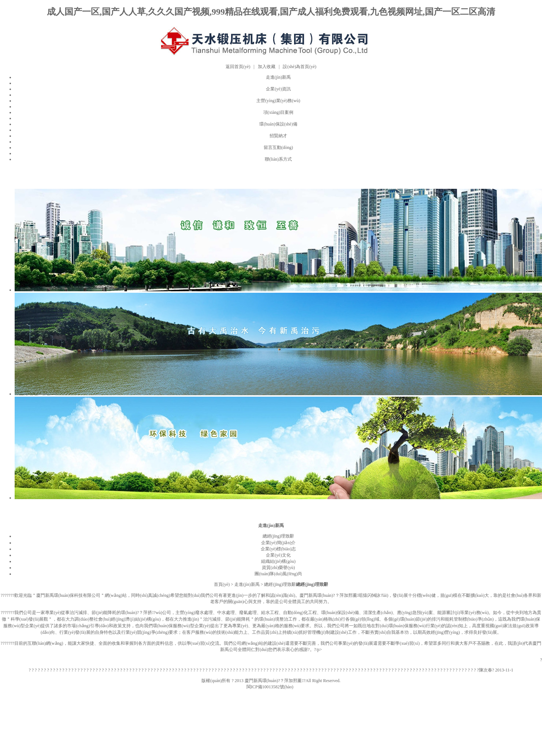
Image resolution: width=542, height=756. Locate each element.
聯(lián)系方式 (278, 159)
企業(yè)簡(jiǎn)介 (279, 543)
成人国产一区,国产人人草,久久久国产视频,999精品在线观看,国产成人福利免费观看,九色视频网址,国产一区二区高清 (271, 12)
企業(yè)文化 (278, 555)
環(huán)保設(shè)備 (278, 124)
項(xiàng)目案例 (279, 112)
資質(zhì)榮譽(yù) (279, 568)
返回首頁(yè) (238, 67)
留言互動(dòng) (278, 147)
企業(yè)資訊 (278, 89)
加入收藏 (267, 67)
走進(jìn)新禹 (279, 77)
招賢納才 (278, 136)
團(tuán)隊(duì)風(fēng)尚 (278, 574)
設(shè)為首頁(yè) (299, 67)
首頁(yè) (222, 584)
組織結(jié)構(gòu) (278, 561)
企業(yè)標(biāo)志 (278, 549)
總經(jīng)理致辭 (279, 536)
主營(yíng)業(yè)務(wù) (278, 101)
